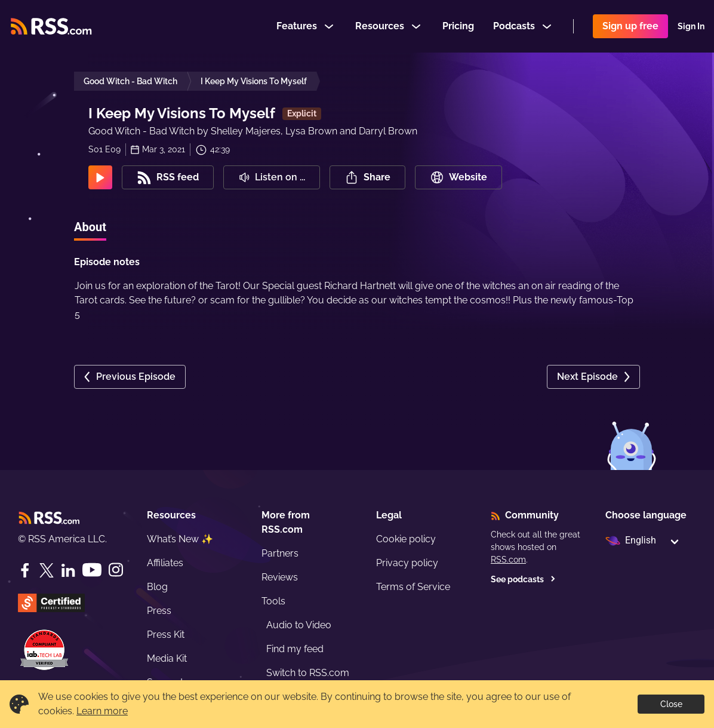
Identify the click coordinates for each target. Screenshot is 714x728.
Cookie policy (406, 539)
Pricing (458, 26)
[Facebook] (25, 570)
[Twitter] (47, 570)
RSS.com (508, 560)
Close (671, 704)
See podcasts (523, 579)
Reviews (280, 577)
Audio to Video (299, 625)
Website (458, 177)
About (90, 227)
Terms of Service (413, 587)
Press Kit (166, 635)
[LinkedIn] (68, 570)
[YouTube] (92, 570)
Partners (280, 553)
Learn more (102, 711)
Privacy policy (407, 563)
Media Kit (167, 658)
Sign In (691, 26)
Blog (157, 587)
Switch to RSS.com (308, 673)
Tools (273, 601)
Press (159, 611)
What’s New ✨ (180, 539)
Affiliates (165, 563)
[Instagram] (116, 570)
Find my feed (295, 649)
